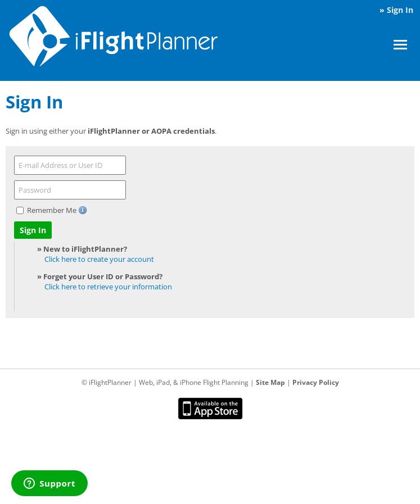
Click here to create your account (99, 259)
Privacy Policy (316, 382)
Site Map (270, 382)
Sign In (400, 10)
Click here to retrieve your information (108, 287)
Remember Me (53, 210)
